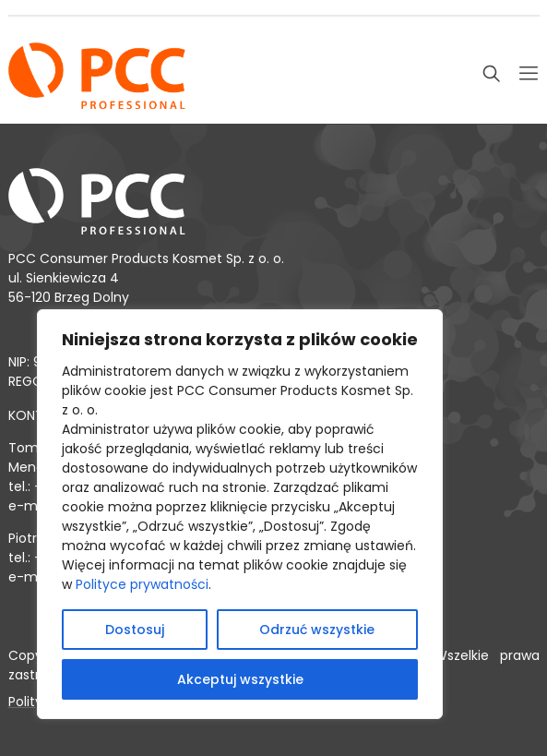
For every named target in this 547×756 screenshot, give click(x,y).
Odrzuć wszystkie (317, 630)
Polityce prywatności (142, 584)
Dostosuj (135, 630)
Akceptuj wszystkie (240, 679)
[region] (240, 514)
